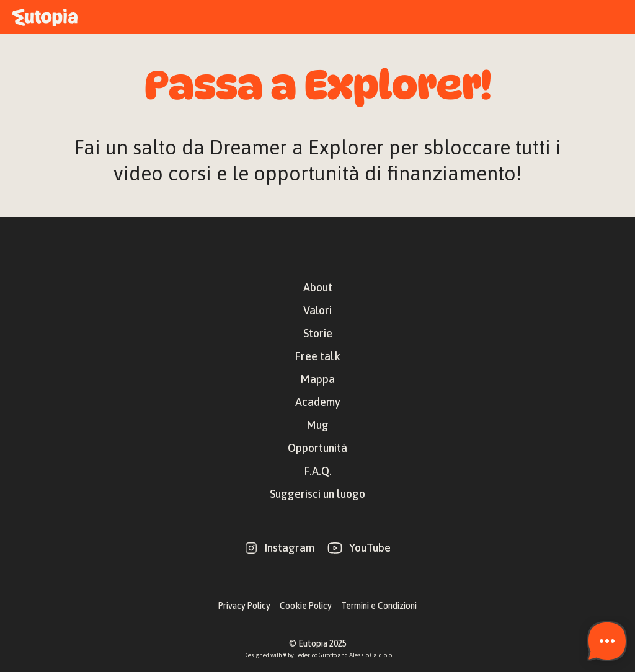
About (318, 287)
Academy (318, 402)
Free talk (317, 356)
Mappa (317, 379)
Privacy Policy (244, 606)
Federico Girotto (316, 655)
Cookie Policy (306, 606)
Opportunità (317, 448)
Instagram (289, 548)
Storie (318, 333)
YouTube (370, 548)
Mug (317, 425)
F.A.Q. (318, 471)
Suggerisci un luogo (317, 494)
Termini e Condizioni (379, 606)
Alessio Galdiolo (371, 655)
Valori (317, 310)
